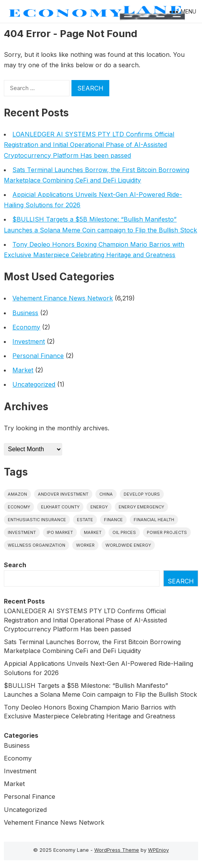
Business (25, 313)
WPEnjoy (158, 850)
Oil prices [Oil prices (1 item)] (124, 532)
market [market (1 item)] (93, 532)
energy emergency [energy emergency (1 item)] (141, 507)
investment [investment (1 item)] (22, 532)
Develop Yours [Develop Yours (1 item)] (142, 494)
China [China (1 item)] (106, 494)
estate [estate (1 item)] (85, 520)
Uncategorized (34, 384)
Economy (26, 327)
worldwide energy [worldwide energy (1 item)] (128, 545)
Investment (29, 341)
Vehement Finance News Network (63, 298)
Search (15, 565)
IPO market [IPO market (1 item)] (60, 532)
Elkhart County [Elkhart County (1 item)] (60, 507)
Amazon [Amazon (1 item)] (17, 494)
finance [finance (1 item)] (113, 520)
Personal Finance (38, 356)
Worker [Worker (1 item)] (85, 545)
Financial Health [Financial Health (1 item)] (154, 520)
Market (23, 370)
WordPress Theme (117, 850)
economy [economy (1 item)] (19, 507)
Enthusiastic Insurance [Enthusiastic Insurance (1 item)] (37, 520)
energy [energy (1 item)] (99, 507)
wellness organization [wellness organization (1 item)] (36, 545)
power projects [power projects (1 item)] (167, 532)
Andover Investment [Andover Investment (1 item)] (63, 494)
